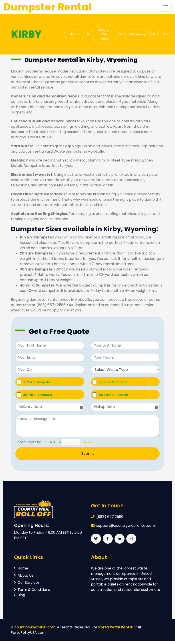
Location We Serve (105, 34)
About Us (24, 575)
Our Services (27, 582)
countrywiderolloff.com (35, 627)
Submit (88, 453)
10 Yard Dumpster (37, 382)
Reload (87, 442)
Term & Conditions (32, 590)
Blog (20, 595)
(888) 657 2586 (110, 517)
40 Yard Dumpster (114, 395)
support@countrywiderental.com (126, 526)
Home (75, 34)
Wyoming (137, 34)
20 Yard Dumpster (113, 382)
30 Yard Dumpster (38, 395)
